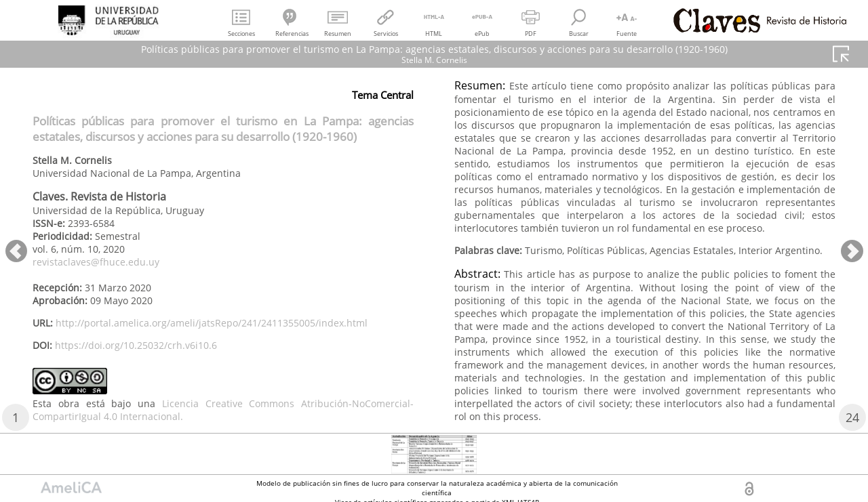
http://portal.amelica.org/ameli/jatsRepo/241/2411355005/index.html (212, 323)
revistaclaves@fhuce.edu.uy (96, 262)
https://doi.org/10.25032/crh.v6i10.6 (136, 345)
